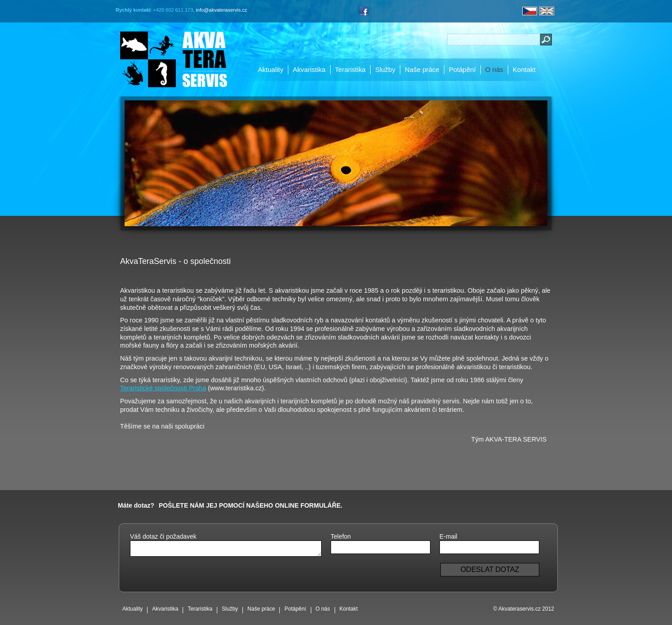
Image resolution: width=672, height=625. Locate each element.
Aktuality (271, 69)
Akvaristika (309, 69)
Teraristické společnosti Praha (163, 388)
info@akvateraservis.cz (221, 10)
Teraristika (350, 69)
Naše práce (422, 69)
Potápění (462, 69)
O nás (494, 69)
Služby (385, 69)
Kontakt (524, 69)
